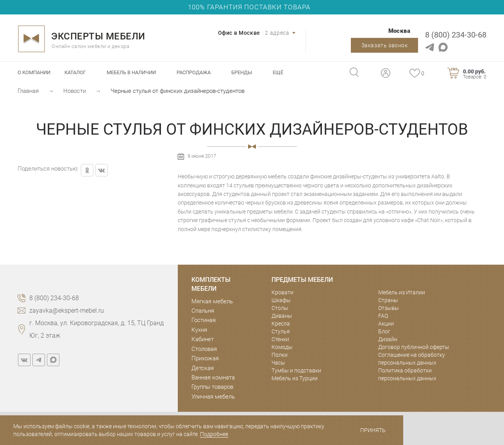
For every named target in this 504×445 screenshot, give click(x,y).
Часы (278, 363)
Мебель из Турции (295, 378)
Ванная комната (213, 377)
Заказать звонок (385, 45)
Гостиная (204, 320)
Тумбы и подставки (296, 370)
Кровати (282, 292)
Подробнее (214, 434)
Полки (280, 355)
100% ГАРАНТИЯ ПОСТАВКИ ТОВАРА (249, 7)
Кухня (199, 330)
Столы (280, 308)
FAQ (383, 316)
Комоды (282, 347)
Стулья (281, 331)
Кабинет (203, 339)
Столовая (204, 349)
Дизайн (388, 339)
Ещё (278, 72)
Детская (203, 368)
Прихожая (205, 358)
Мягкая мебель (212, 301)
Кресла (281, 324)
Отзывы (389, 308)
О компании (34, 72)
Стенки (280, 339)
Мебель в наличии (131, 72)
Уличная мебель (213, 397)
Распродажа (194, 72)
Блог (384, 331)
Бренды (242, 72)
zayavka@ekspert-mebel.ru (67, 311)
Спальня (203, 311)
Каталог (75, 72)
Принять (373, 430)
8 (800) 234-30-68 (456, 35)
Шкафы (281, 300)
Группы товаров (212, 387)
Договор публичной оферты (414, 347)
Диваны (282, 316)
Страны (388, 300)
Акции (386, 324)
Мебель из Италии (402, 292)
